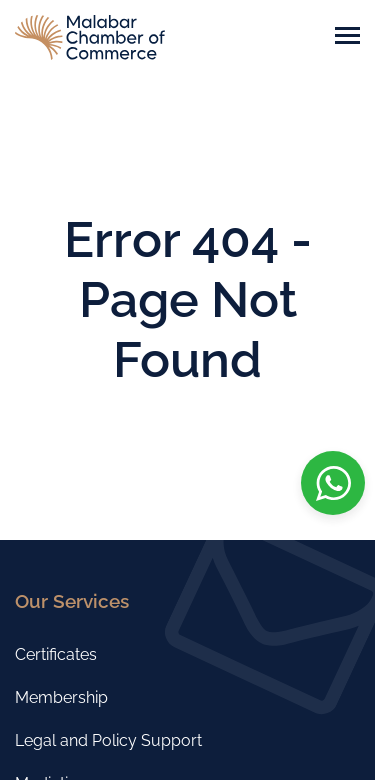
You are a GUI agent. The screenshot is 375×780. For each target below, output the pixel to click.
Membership (61, 697)
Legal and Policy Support (108, 740)
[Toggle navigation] (347, 37)
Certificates (56, 654)
